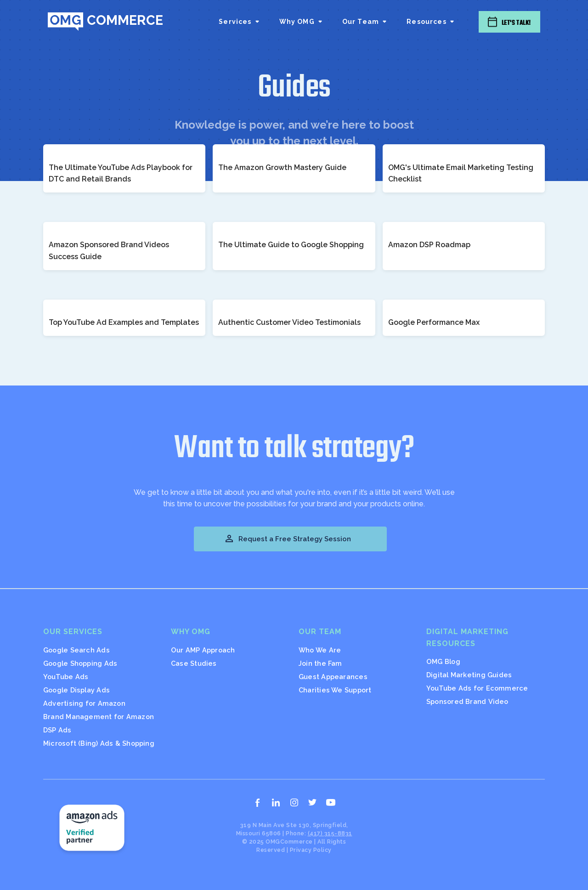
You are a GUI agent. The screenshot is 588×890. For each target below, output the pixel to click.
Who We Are (320, 650)
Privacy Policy (311, 850)
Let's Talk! (516, 23)
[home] (105, 22)
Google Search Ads (76, 650)
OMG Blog (443, 661)
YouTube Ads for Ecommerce (477, 688)
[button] (240, 22)
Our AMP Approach (203, 650)
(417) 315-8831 (330, 833)
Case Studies (194, 663)
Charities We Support (335, 690)
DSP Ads (57, 730)
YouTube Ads (66, 677)
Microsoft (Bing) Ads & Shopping (99, 743)
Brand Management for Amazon (99, 717)
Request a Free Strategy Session (287, 539)
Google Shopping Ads (80, 663)
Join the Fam (320, 663)
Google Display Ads (76, 690)
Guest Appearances (333, 677)
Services (235, 22)
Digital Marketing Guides (469, 675)
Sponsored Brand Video (467, 701)
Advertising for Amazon (84, 703)
